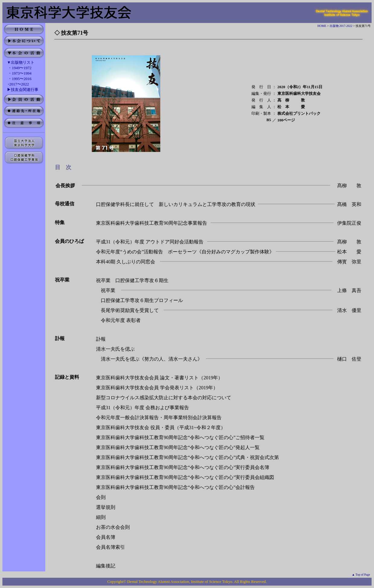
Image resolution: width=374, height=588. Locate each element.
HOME (322, 26)
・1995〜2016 (20, 79)
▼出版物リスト (21, 62)
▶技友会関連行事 (23, 90)
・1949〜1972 (20, 68)
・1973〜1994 (20, 73)
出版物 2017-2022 (341, 26)
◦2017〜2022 (18, 84)
